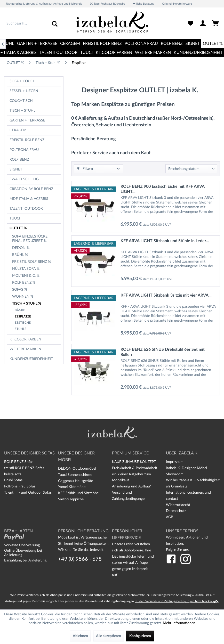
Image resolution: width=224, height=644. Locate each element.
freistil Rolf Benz (27, 140)
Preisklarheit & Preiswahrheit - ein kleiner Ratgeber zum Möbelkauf (136, 474)
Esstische (23, 323)
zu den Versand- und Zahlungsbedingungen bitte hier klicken (177, 601)
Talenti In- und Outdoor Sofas (28, 493)
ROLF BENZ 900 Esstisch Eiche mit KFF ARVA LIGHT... (162, 189)
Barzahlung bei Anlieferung (25, 560)
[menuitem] (32, 24)
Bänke (20, 310)
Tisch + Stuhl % (27, 304)
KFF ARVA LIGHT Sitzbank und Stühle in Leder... (165, 241)
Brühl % (20, 255)
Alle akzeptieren (109, 636)
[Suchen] (55, 24)
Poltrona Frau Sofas (20, 486)
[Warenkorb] (216, 24)
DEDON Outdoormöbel (77, 469)
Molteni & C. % (26, 276)
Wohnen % (23, 297)
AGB (170, 517)
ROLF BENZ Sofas (19, 462)
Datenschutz (176, 511)
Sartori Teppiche (71, 499)
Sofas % (20, 290)
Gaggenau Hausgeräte (75, 481)
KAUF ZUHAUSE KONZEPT (134, 462)
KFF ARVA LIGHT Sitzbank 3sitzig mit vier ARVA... (166, 295)
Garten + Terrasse (27, 120)
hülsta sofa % (26, 269)
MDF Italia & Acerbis (29, 199)
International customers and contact (188, 496)
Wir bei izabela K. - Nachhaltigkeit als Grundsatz (193, 483)
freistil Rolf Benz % (31, 262)
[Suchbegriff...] (32, 24)
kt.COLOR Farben (25, 339)
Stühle (21, 329)
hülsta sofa (13, 474)
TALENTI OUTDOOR (26, 209)
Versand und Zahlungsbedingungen (129, 496)
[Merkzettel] (190, 24)
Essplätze (23, 316)
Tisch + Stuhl (22, 111)
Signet (16, 169)
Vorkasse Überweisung (22, 545)
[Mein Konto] (203, 24)
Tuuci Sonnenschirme (75, 475)
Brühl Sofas (13, 480)
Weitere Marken (25, 349)
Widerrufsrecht (178, 505)
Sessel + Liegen (24, 91)
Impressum (175, 462)
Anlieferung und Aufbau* (132, 486)
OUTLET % (18, 228)
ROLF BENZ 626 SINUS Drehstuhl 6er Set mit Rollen (163, 352)
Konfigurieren (140, 636)
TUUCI (15, 218)
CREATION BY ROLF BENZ (31, 189)
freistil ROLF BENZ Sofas (24, 468)
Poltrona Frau (24, 150)
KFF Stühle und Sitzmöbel (79, 493)
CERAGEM (18, 130)
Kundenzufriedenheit (31, 359)
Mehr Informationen (179, 623)
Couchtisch (21, 101)
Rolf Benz (19, 160)
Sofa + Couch (23, 81)
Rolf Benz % (24, 283)
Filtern (85, 169)
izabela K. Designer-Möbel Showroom (186, 471)
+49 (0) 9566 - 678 (80, 559)
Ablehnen (80, 636)
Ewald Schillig (24, 179)
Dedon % (21, 248)
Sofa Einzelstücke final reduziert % (30, 239)
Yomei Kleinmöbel (72, 487)
